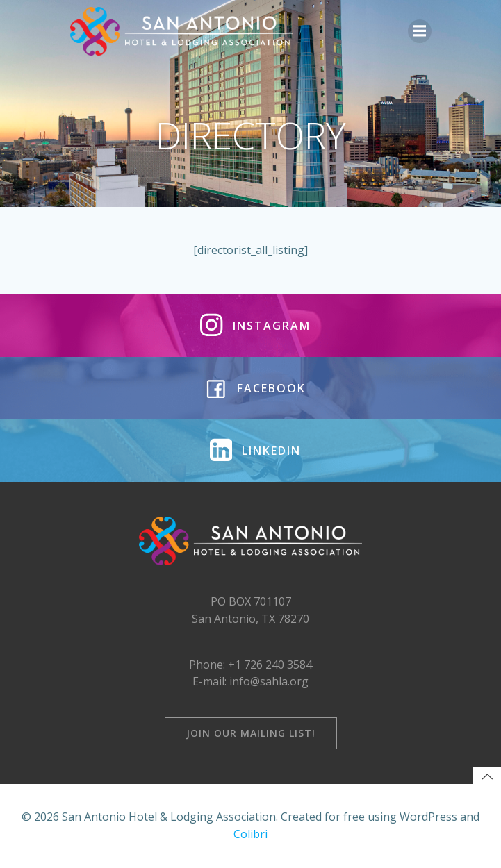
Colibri (250, 834)
